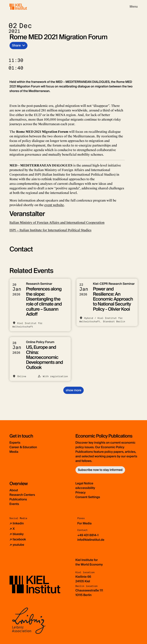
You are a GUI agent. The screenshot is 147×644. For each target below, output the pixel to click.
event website (54, 205)
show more (73, 390)
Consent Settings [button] (88, 497)
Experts (15, 443)
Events (14, 504)
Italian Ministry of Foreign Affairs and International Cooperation (57, 223)
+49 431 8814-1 (88, 535)
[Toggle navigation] (134, 7)
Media (14, 452)
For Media (85, 523)
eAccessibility (85, 488)
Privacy (81, 492)
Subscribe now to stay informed (100, 470)
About (14, 490)
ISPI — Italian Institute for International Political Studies (51, 230)
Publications (18, 499)
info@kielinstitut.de (91, 540)
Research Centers (22, 495)
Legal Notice (84, 483)
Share (16, 45)
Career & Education (23, 447)
